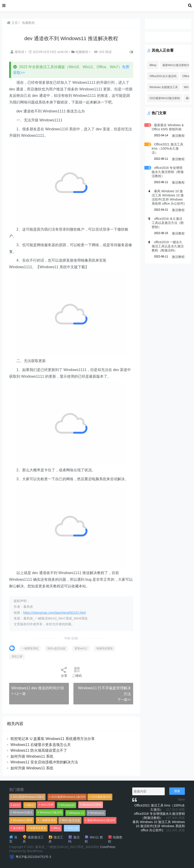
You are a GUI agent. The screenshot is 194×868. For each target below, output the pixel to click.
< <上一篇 (19, 694)
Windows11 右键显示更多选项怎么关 (41, 745)
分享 (64, 672)
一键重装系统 (30, 648)
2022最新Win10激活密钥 (164, 98)
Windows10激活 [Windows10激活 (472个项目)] (23, 812)
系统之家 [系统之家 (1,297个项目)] (73, 828)
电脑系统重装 (105, 648)
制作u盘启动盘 (57, 648)
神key (152, 65)
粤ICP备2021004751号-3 (33, 857)
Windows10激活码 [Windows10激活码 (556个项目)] (51, 812)
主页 (13, 23)
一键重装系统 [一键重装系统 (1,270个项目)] (48, 820)
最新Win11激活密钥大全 (176, 65)
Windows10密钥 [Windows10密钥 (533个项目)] (92, 805)
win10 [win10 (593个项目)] (16, 805)
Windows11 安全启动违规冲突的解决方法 (44, 762)
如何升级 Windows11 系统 (32, 756)
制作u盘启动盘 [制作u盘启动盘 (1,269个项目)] (71, 820)
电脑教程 (29, 23)
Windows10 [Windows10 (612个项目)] (68, 805)
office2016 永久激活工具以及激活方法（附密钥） (167, 219)
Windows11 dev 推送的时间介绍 (38, 688)
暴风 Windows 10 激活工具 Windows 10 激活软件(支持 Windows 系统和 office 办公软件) (159, 826)
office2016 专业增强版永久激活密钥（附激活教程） (167, 168)
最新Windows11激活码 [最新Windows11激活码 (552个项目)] (101, 820)
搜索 (177, 791)
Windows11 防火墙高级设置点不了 (39, 750)
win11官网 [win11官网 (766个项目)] (47, 805)
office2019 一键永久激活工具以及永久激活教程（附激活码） (167, 242)
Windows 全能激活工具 (163, 87)
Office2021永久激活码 (162, 76)
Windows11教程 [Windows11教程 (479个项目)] (23, 820)
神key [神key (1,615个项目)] (57, 828)
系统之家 (17, 656)
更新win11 (81, 648)
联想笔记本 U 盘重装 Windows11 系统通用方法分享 (53, 739)
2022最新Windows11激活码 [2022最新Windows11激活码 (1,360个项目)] (68, 797)
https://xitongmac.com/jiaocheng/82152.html (55, 613)
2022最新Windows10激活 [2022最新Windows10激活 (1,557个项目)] (28, 797)
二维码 (76, 672)
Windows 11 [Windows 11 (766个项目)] (77, 813)
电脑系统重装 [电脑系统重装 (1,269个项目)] (38, 828)
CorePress (108, 847)
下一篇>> (123, 700)
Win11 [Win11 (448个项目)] (31, 805)
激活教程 (178, 136)
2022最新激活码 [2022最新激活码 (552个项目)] (101, 797)
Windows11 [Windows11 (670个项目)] (97, 813)
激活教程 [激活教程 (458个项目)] (18, 828)
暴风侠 (18, 52)
